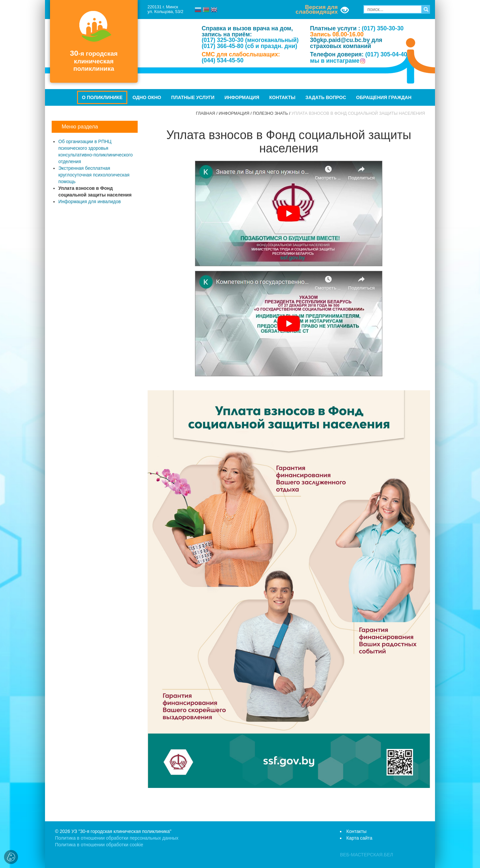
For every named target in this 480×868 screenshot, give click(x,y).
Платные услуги (193, 97)
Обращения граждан (384, 97)
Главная (206, 113)
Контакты (282, 97)
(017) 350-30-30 (383, 28)
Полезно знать (270, 113)
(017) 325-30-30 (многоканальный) (250, 40)
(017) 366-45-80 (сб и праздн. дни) (249, 46)
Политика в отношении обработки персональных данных (117, 838)
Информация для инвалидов (89, 201)
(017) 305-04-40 (386, 54)
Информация (242, 97)
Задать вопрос (326, 97)
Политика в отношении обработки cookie (99, 845)
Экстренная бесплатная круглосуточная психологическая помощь (94, 175)
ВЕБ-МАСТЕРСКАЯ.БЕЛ (366, 855)
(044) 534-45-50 (223, 60)
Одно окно (147, 97)
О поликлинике (102, 97)
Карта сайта (359, 838)
